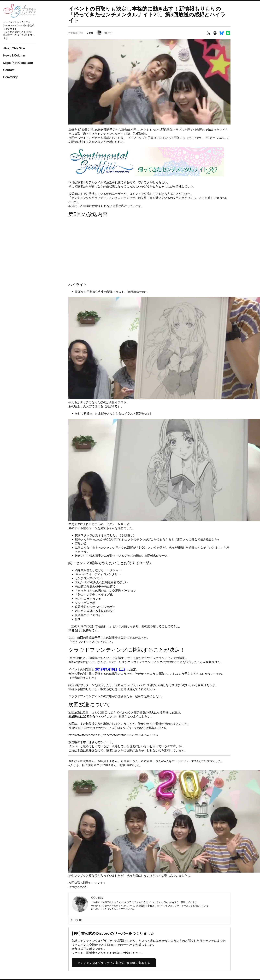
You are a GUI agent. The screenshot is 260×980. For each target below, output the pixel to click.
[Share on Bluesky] (222, 33)
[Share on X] (209, 33)
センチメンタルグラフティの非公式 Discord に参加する (114, 963)
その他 (90, 33)
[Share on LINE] (228, 33)
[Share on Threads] (215, 33)
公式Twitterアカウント (95, 728)
